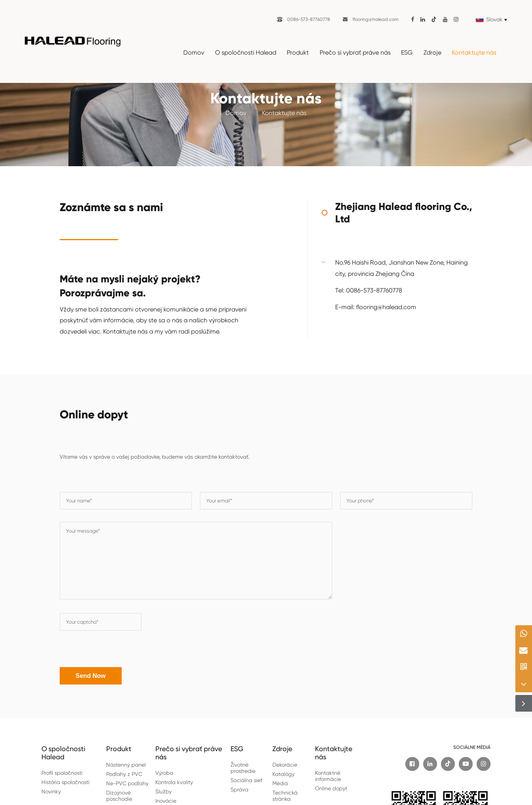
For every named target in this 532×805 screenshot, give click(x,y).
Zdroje (432, 52)
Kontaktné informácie (328, 775)
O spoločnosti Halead (246, 52)
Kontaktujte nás (474, 52)
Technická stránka (285, 795)
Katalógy (283, 773)
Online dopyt (331, 788)
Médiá (280, 783)
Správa (239, 789)
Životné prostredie (243, 767)
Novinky (51, 791)
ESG (407, 52)
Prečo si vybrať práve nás (355, 52)
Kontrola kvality (174, 781)
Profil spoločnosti (62, 772)
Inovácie (166, 800)
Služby (164, 791)
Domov (194, 52)
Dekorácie (285, 764)
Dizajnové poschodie (119, 795)
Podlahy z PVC (124, 773)
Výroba (164, 772)
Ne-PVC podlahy (127, 783)
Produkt (298, 52)
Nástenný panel (126, 764)
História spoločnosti (65, 781)
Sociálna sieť (246, 779)
